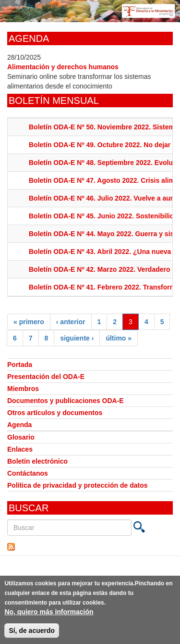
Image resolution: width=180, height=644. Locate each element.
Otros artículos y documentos (55, 413)
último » (119, 338)
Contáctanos (28, 473)
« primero (29, 322)
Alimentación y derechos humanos (63, 67)
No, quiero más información (49, 615)
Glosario (21, 437)
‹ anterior (71, 322)
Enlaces (20, 449)
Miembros (23, 389)
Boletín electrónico (37, 461)
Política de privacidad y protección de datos (78, 485)
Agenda (19, 425)
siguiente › (77, 338)
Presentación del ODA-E (46, 377)
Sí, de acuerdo (32, 633)
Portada (20, 365)
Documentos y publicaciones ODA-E (66, 401)
